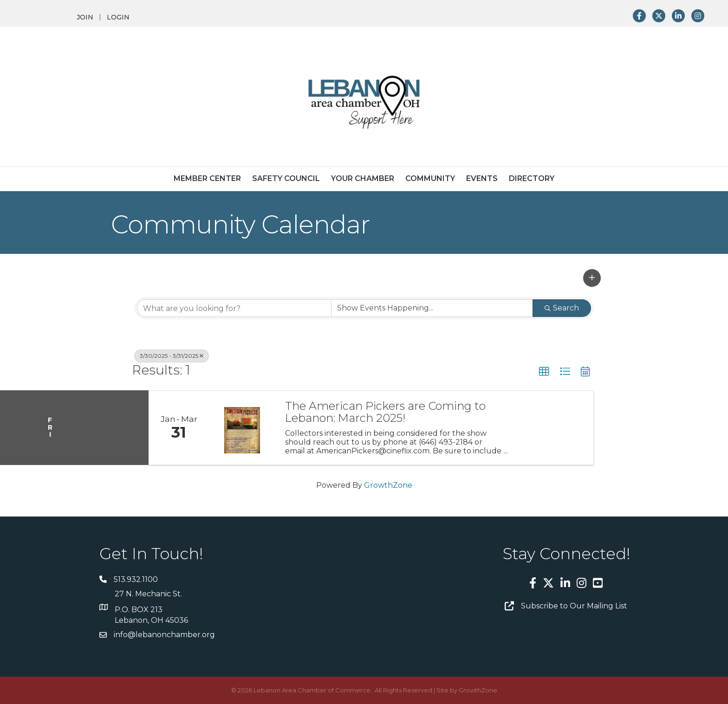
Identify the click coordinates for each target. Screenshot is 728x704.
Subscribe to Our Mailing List (574, 606)
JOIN (85, 17)
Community (430, 178)
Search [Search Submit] (562, 308)
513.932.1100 (136, 579)
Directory (532, 178)
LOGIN (118, 17)
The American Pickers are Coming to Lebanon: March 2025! (385, 412)
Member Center (207, 178)
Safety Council (286, 178)
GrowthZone (388, 485)
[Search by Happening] (432, 308)
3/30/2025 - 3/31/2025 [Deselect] (172, 356)
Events (482, 178)
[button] (592, 278)
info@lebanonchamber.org (164, 635)
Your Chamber (363, 178)
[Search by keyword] (234, 308)
